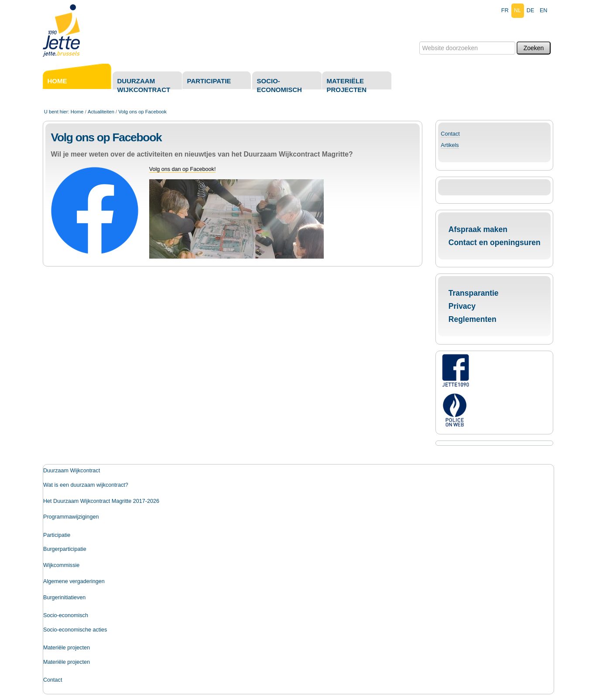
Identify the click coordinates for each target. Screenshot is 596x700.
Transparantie (474, 293)
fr (505, 10)
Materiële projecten (347, 85)
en (544, 10)
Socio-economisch (279, 85)
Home (57, 81)
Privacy (462, 306)
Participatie (209, 81)
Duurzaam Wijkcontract (144, 85)
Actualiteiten (101, 112)
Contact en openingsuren (495, 242)
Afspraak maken (478, 229)
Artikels (450, 145)
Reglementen (473, 319)
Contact (450, 134)
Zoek (419, 41)
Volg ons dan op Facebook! (183, 169)
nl (517, 10)
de (531, 10)
